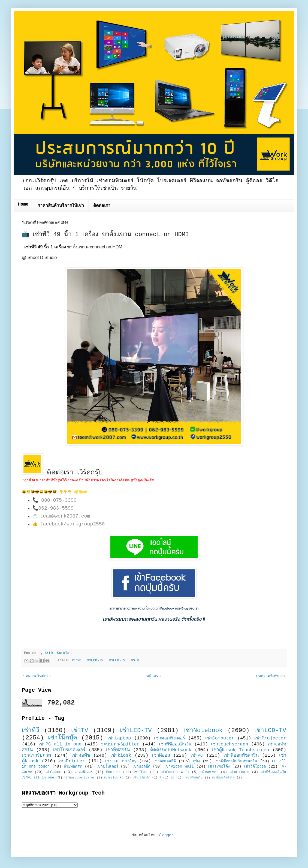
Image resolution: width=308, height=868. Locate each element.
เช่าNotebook (203, 730)
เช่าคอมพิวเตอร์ (170, 738)
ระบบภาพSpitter (120, 744)
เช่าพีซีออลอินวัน (175, 744)
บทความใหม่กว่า (37, 676)
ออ (172, 778)
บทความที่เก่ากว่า (270, 676)
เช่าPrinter (72, 761)
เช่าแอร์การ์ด (141, 778)
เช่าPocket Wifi (175, 772)
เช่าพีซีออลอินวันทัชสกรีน (236, 761)
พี (160, 778)
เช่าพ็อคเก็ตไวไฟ (223, 778)
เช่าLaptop (119, 738)
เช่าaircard (239, 772)
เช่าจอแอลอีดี (165, 761)
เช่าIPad (141, 772)
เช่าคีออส (161, 755)
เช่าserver (209, 772)
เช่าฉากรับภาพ (36, 755)
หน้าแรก (153, 676)
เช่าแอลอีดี (141, 766)
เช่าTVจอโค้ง (219, 766)
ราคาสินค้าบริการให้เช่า (61, 206)
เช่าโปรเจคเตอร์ (69, 750)
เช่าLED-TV (116, 661)
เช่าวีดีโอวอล (255, 766)
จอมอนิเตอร (84, 772)
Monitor (113, 772)
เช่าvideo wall (179, 766)
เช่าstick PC (114, 778)
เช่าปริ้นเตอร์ (107, 766)
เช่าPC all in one (60, 744)
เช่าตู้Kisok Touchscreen (240, 750)
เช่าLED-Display (121, 761)
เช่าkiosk (121, 755)
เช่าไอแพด (53, 772)
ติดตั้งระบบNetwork (171, 750)
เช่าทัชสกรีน (118, 750)
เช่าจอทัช (81, 755)
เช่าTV (134, 661)
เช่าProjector (270, 738)
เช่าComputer (220, 738)
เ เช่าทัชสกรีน (193, 778)
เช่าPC (197, 755)
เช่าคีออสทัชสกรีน (241, 755)
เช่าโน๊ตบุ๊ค (63, 738)
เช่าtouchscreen (230, 744)
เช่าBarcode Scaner (80, 778)
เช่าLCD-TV (94, 661)
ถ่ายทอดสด (73, 766)
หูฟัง (196, 761)
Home (23, 204)
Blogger (166, 835)
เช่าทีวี (77, 661)
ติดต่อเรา (102, 206)
